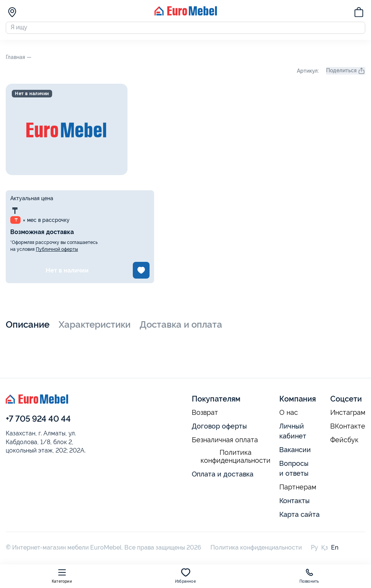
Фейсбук (344, 444)
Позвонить (309, 576)
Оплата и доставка (223, 477)
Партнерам (298, 491)
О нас (289, 416)
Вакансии (295, 453)
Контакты (295, 504)
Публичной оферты (57, 253)
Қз (325, 551)
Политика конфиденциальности (236, 460)
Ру (314, 551)
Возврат (205, 416)
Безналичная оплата (225, 444)
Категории (62, 576)
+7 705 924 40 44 (38, 422)
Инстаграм (348, 416)
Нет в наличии (67, 274)
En (335, 551)
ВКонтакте (348, 430)
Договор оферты (219, 430)
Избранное (185, 576)
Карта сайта (299, 518)
